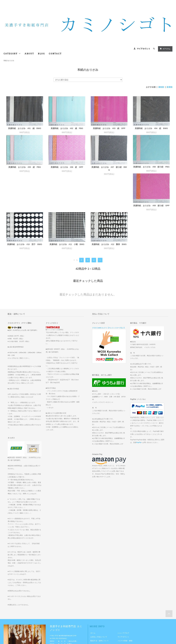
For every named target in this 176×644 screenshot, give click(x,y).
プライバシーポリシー (99, 613)
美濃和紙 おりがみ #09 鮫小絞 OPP (25, 209)
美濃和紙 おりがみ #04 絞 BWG (151, 128)
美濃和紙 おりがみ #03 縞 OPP (109, 128)
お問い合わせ (95, 617)
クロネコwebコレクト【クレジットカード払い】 (109, 292)
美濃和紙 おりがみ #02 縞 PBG (67, 128)
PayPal (139, 407)
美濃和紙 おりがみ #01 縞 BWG (25, 128)
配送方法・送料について (100, 605)
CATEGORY (12, 54)
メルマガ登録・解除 (125, 605)
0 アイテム (165, 49)
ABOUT (29, 54)
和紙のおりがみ (9, 61)
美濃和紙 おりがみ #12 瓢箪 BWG (151, 209)
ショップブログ (123, 597)
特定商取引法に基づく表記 (100, 609)
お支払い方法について (99, 601)
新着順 (170, 87)
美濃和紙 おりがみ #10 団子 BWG (67, 209)
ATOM (125, 609)
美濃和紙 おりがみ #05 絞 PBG (25, 167)
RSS (119, 609)
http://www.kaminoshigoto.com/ (66, 614)
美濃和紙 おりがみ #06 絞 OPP (67, 167)
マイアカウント (144, 49)
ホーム (93, 597)
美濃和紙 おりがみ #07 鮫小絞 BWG (109, 169)
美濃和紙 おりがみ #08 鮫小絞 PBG (151, 167)
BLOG (41, 54)
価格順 (161, 87)
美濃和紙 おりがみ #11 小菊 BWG (109, 209)
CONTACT (55, 54)
